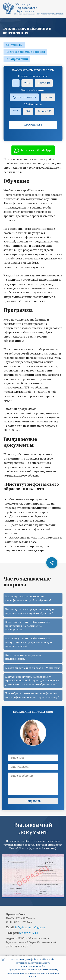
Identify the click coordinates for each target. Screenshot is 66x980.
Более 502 (45, 111)
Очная (48, 97)
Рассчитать (33, 125)
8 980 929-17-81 (29, 933)
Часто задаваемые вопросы (25, 52)
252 (16, 111)
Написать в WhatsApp (32, 150)
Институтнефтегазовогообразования (26, 8)
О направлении (17, 59)
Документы (14, 45)
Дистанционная (24, 97)
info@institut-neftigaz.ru (30, 928)
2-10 (27, 83)
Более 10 (44, 83)
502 (28, 111)
